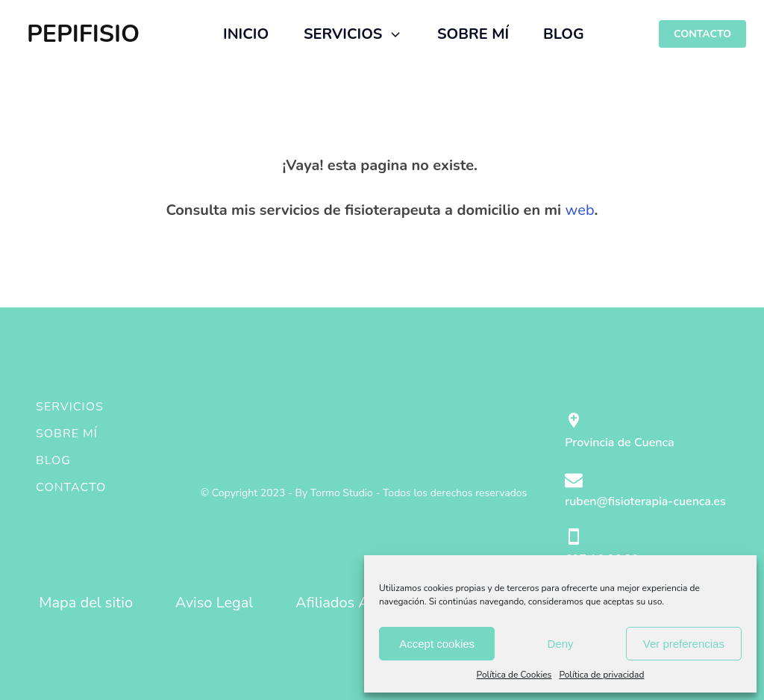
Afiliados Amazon (354, 603)
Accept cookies (437, 644)
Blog (53, 460)
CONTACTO (702, 34)
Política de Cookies (514, 675)
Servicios (70, 407)
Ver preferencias (684, 644)
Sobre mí (67, 434)
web (580, 210)
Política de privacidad (601, 675)
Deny (560, 644)
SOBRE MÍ (473, 34)
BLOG (564, 34)
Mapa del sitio (86, 603)
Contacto (71, 487)
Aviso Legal (215, 603)
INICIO (246, 34)
